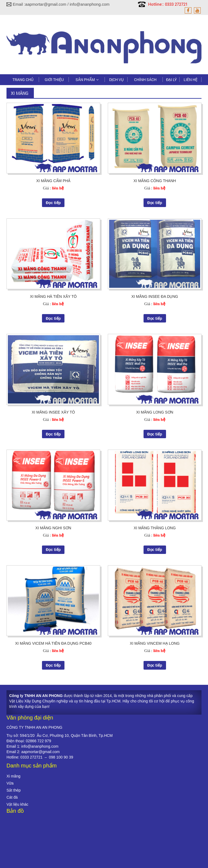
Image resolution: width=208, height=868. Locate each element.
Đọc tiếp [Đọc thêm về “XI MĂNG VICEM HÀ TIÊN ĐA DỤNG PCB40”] (53, 665)
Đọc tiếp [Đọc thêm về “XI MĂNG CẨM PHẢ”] (53, 203)
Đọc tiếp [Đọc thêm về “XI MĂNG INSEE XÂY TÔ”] (53, 434)
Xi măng (13, 776)
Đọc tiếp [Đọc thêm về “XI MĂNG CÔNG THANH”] (155, 203)
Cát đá (12, 797)
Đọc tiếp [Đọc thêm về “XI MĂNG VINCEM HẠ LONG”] (155, 665)
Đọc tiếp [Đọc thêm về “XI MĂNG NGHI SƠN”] (53, 550)
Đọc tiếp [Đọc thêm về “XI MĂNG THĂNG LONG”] (155, 550)
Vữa (10, 783)
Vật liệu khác (17, 804)
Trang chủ (23, 80)
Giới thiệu (54, 80)
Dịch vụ (116, 80)
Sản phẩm (85, 80)
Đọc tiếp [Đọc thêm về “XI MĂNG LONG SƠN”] (155, 434)
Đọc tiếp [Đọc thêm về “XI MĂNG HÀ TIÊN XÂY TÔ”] (53, 318)
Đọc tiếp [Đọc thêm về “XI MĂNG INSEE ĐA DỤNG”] (155, 318)
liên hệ (58, 188)
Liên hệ (191, 80)
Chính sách (145, 80)
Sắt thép (14, 790)
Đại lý (171, 80)
